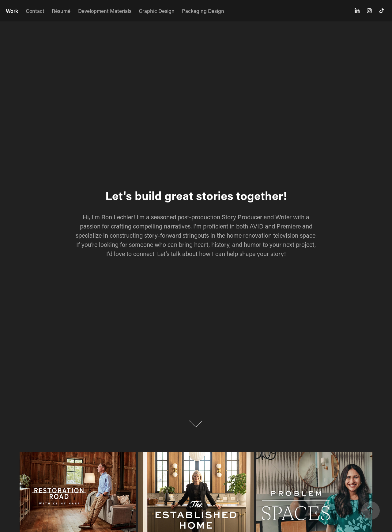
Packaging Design (203, 11)
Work (12, 11)
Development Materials (105, 11)
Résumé (61, 11)
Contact (35, 11)
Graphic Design (157, 11)
